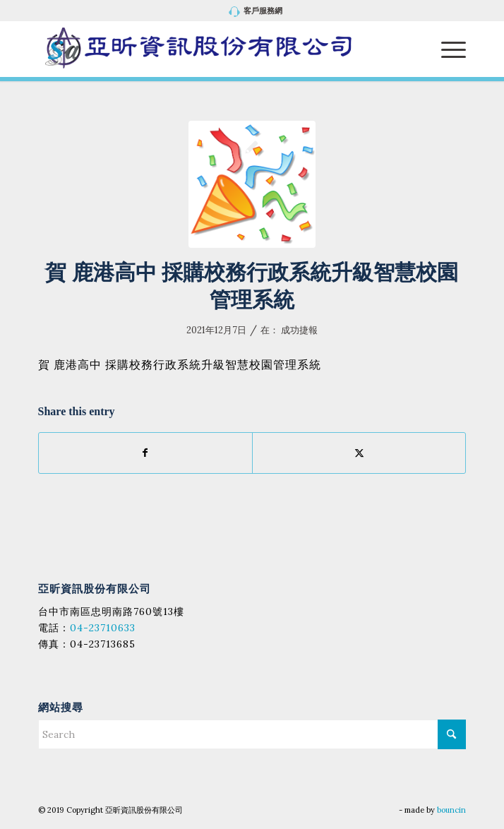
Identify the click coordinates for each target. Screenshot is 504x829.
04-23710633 (103, 628)
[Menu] (446, 49)
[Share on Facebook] (145, 453)
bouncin (451, 810)
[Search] (252, 734)
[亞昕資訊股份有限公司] (210, 49)
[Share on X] (359, 453)
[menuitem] (256, 12)
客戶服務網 (256, 12)
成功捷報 (299, 330)
